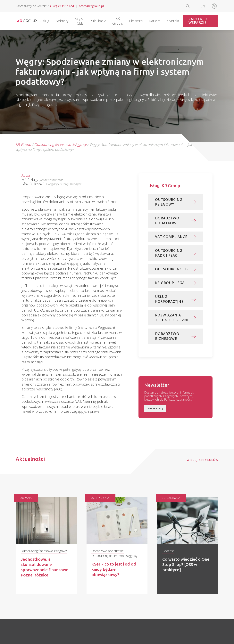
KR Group (23, 144)
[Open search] (191, 6)
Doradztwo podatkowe (108, 552)
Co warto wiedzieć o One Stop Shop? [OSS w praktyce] (187, 566)
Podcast (168, 552)
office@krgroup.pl (91, 6)
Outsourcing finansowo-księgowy (60, 144)
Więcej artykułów (203, 461)
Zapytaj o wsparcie (198, 21)
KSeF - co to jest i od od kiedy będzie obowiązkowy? (114, 571)
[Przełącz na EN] (203, 6)
